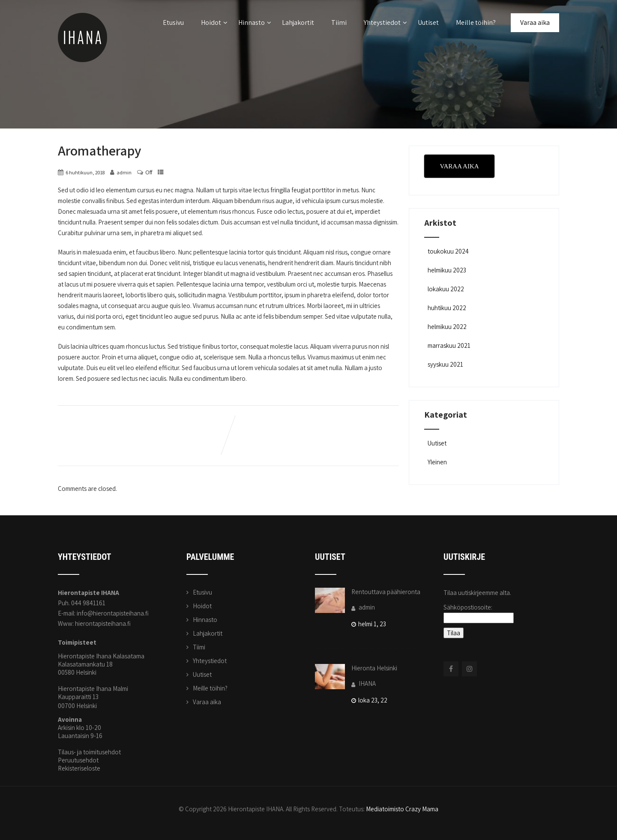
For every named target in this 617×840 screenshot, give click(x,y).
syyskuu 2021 (445, 364)
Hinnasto (255, 22)
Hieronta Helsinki (374, 668)
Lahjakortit (298, 22)
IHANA (364, 683)
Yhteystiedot (385, 22)
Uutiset (428, 22)
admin (363, 607)
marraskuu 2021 (449, 345)
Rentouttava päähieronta (386, 592)
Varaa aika (535, 22)
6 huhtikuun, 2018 (85, 172)
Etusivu (173, 22)
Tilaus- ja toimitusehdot (89, 752)
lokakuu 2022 (446, 289)
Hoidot (214, 22)
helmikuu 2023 (447, 270)
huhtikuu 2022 (447, 308)
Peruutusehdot (78, 760)
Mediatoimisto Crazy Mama (402, 809)
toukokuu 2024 (448, 251)
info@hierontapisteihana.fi (113, 613)
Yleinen (437, 462)
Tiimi (339, 22)
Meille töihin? (476, 22)
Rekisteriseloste (79, 768)
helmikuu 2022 (447, 327)
